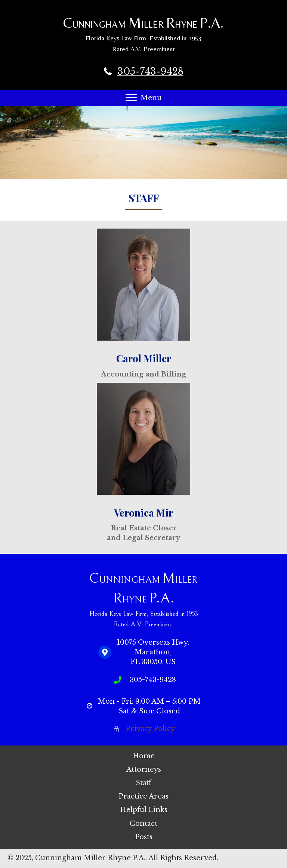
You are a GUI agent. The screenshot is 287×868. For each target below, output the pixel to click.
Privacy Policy (150, 729)
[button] (131, 98)
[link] (143, 756)
